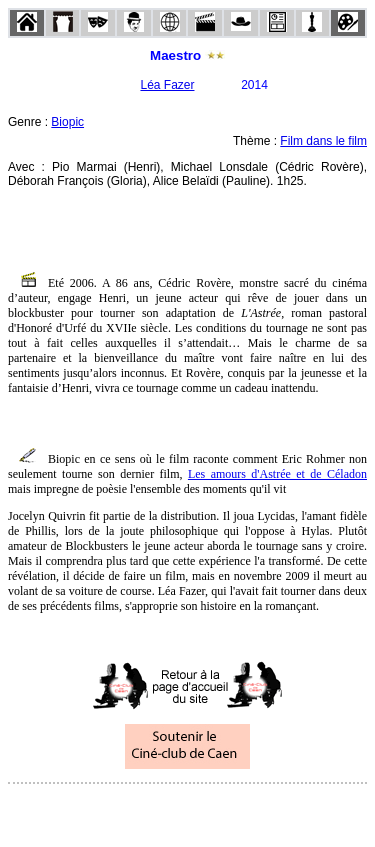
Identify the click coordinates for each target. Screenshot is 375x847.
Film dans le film (323, 141)
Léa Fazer (167, 85)
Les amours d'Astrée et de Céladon (277, 474)
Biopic (67, 122)
